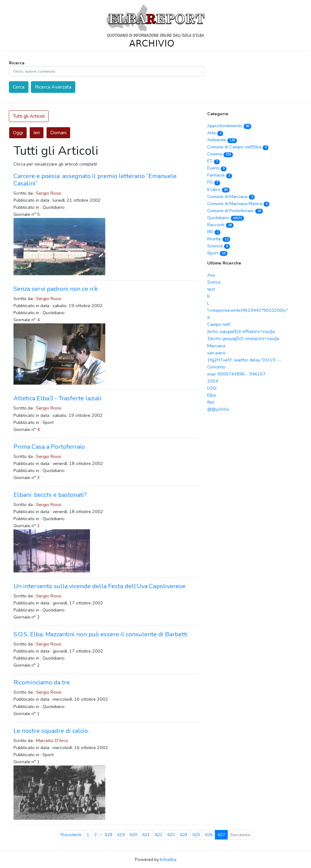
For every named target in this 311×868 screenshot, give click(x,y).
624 (184, 835)
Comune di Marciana (231, 196)
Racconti (220, 225)
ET (214, 161)
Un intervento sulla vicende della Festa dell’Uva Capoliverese (99, 586)
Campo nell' (219, 324)
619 (121, 835)
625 (196, 835)
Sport (217, 253)
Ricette (219, 239)
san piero (216, 353)
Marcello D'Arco (52, 740)
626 (209, 835)
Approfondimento (229, 126)
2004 (213, 381)
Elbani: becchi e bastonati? (50, 495)
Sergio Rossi (49, 193)
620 (133, 835)
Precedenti (71, 835)
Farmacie (220, 175)
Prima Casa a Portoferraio (49, 447)
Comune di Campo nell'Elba (238, 147)
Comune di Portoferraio (235, 211)
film (211, 402)
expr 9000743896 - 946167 (236, 374)
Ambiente (222, 140)
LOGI (212, 388)
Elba (212, 395)
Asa (211, 275)
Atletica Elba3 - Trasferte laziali (58, 398)
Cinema (220, 154)
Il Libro (218, 189)
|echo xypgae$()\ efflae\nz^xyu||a (241, 331)
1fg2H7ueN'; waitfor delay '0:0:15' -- (244, 360)
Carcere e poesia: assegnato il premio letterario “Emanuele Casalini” (95, 180)
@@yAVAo (218, 409)
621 (146, 835)
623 (171, 835)
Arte (215, 133)
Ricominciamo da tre (42, 682)
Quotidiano (226, 218)
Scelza (214, 282)
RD (214, 232)
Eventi (217, 168)
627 (221, 835)
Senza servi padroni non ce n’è (56, 289)
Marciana (216, 346)
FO (214, 182)
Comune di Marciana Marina (238, 204)
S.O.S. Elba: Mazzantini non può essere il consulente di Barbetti (101, 634)
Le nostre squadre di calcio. (51, 731)
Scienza (219, 246)
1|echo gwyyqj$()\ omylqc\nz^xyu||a (243, 338)
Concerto (216, 367)
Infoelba (168, 859)
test (211, 289)
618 (108, 835)
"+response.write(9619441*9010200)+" (248, 310)
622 (159, 835)
